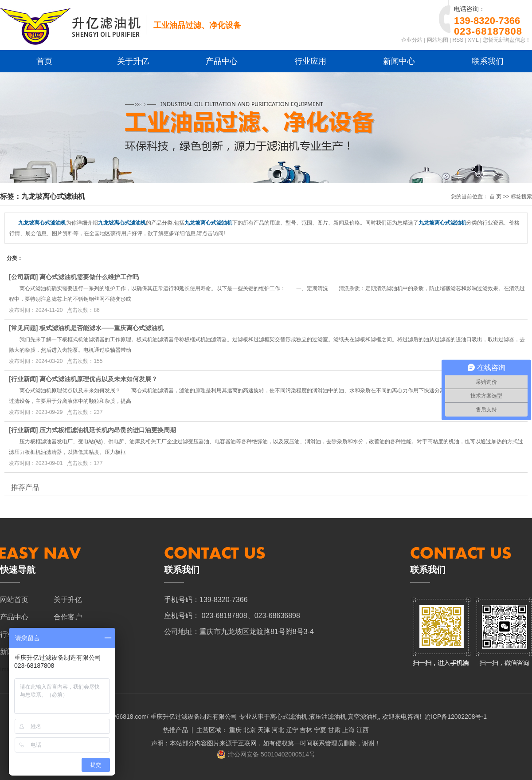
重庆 (235, 730)
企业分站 (412, 40)
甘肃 (334, 730)
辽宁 (292, 730)
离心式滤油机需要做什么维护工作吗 (89, 277)
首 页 (495, 197)
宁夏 (320, 730)
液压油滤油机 (328, 717)
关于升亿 (133, 61)
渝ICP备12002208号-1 (456, 717)
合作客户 (68, 617)
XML (473, 40)
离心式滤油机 (289, 717)
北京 (250, 730)
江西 (363, 730)
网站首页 (14, 600)
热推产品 (176, 730)
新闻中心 (399, 61)
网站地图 (438, 40)
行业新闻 (23, 379)
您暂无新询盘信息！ (507, 40)
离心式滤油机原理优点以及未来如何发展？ (98, 379)
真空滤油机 (363, 717)
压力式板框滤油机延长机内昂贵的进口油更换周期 (108, 430)
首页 (44, 61)
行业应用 (310, 61)
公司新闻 (23, 277)
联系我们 (488, 61)
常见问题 (23, 328)
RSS (458, 40)
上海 (348, 730)
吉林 (306, 730)
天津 (264, 730)
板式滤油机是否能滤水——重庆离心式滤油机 (102, 328)
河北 (278, 730)
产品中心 (222, 61)
